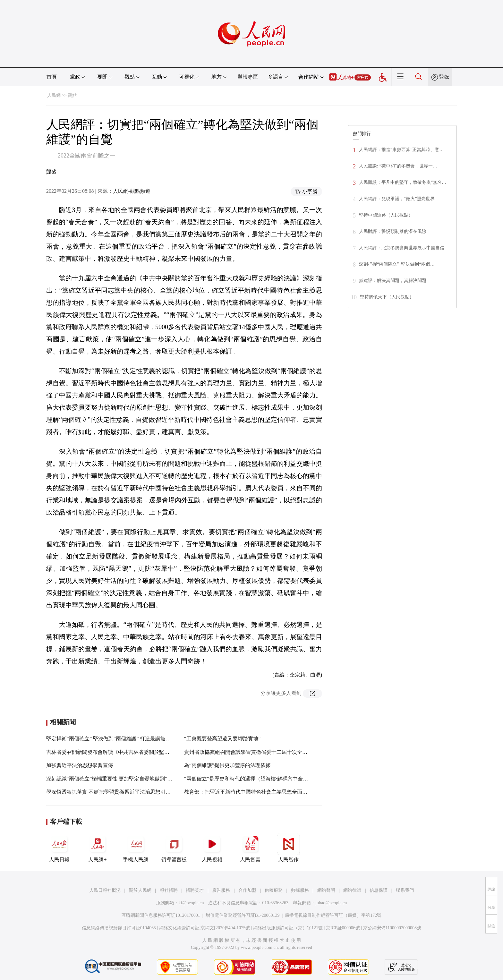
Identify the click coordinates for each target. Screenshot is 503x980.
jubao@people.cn (331, 903)
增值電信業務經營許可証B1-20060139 (243, 915)
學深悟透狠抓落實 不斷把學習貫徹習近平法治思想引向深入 (114, 792)
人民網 (54, 95)
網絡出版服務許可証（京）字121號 (288, 928)
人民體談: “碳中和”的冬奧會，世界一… (398, 166)
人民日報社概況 (105, 890)
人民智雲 (250, 848)
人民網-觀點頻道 (132, 191)
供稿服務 (274, 890)
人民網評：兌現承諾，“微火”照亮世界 (397, 199)
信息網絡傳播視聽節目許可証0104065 (119, 928)
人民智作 (288, 848)
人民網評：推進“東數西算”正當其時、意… (401, 150)
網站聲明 (326, 890)
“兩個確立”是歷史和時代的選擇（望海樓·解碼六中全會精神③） (256, 779)
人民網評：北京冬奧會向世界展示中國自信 (402, 248)
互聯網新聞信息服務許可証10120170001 (161, 915)
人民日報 (59, 848)
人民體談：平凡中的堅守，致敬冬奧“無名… (403, 182)
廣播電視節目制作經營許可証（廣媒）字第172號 (333, 915)
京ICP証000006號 (343, 928)
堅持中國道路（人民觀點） (386, 215)
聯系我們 (405, 890)
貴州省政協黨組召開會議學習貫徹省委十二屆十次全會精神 (251, 752)
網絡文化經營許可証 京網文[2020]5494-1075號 (205, 928)
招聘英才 (195, 890)
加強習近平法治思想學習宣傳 (80, 765)
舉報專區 (248, 77)
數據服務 (300, 890)
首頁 (52, 77)
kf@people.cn (191, 903)
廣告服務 (221, 890)
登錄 (444, 77)
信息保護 (379, 890)
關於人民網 (140, 890)
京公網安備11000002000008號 (392, 928)
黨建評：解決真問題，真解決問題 (393, 281)
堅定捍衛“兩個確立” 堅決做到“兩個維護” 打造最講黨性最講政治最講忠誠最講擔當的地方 (147, 739)
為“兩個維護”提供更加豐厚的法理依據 (227, 765)
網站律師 (352, 890)
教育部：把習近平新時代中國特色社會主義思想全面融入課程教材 (259, 792)
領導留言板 (174, 848)
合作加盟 (247, 890)
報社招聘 (169, 890)
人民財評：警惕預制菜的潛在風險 (393, 231)
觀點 (72, 95)
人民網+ (98, 848)
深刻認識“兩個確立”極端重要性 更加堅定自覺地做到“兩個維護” (118, 779)
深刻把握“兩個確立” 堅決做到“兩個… (397, 264)
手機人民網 (136, 848)
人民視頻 (212, 848)
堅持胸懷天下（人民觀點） (387, 297)
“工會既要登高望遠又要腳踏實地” (222, 739)
